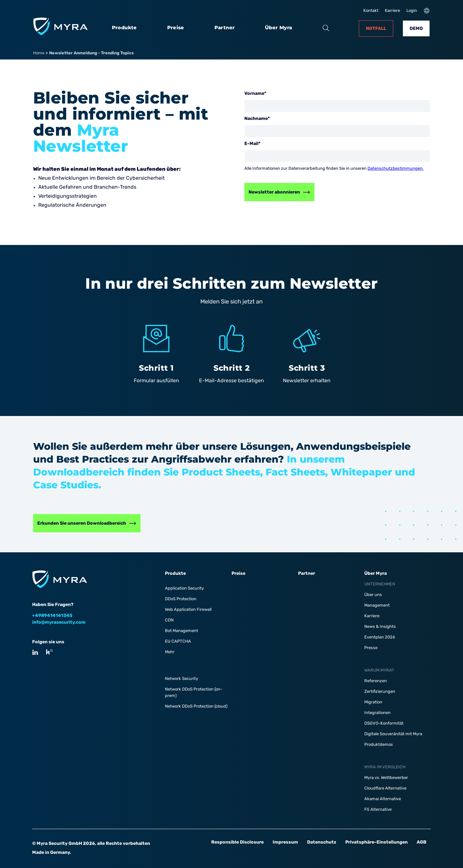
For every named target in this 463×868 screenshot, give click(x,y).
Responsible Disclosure (237, 842)
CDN (169, 620)
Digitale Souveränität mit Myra (393, 734)
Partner (225, 28)
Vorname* (255, 93)
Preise (176, 28)
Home (39, 53)
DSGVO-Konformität (384, 723)
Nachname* (257, 118)
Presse (371, 648)
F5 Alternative (378, 809)
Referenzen (376, 681)
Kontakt (371, 10)
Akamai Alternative (383, 799)
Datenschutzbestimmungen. (395, 168)
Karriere (392, 10)
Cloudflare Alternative (385, 788)
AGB (422, 842)
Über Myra (278, 28)
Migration (373, 702)
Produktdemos (379, 744)
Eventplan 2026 (380, 637)
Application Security (184, 588)
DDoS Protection (181, 599)
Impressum (285, 842)
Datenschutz (322, 842)
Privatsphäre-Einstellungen (377, 842)
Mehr (170, 652)
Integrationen (377, 713)
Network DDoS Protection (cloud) (196, 706)
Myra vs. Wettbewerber (386, 778)
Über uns (373, 595)
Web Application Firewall (188, 609)
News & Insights (380, 626)
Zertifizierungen (380, 691)
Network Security (182, 678)
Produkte (124, 28)
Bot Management (182, 631)
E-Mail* (252, 144)
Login (412, 10)
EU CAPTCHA (178, 641)
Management (377, 605)
